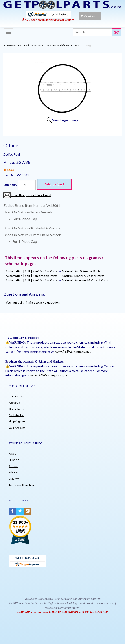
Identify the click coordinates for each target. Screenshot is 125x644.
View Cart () (90, 16)
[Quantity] (27, 185)
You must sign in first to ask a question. (33, 302)
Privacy (13, 472)
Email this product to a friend (31, 195)
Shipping (14, 460)
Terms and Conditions (22, 485)
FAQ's (12, 454)
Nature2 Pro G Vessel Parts (81, 271)
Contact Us (15, 396)
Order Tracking (18, 409)
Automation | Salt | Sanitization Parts (23, 45)
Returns (14, 466)
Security (14, 479)
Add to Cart (54, 184)
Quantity (10, 185)
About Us (14, 403)
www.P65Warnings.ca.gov (73, 351)
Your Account (17, 428)
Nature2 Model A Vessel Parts (63, 45)
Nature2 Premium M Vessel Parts (85, 280)
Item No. (10, 175)
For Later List (17, 415)
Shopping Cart (17, 421)
